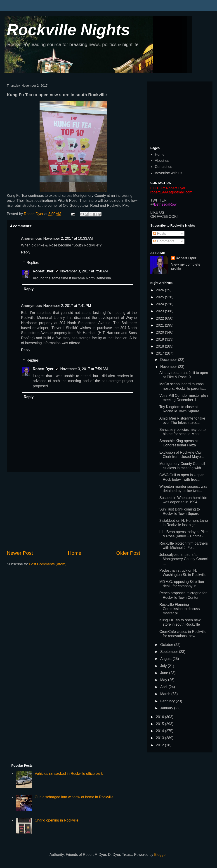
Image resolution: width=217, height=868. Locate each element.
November (169, 367)
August (166, 659)
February (168, 701)
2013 (160, 738)
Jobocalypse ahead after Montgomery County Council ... (184, 559)
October (167, 645)
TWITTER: (159, 200)
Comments (164, 241)
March (166, 694)
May (164, 680)
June (165, 673)
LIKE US (157, 212)
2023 (160, 311)
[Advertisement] (73, 511)
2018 (160, 346)
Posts (160, 233)
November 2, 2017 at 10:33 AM (68, 238)
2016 (160, 717)
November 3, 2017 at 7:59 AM (84, 369)
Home (75, 553)
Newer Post (20, 553)
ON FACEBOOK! (164, 217)
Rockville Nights (68, 30)
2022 (160, 318)
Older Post (128, 553)
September (170, 652)
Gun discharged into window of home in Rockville (74, 797)
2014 (160, 731)
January (167, 708)
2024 (160, 304)
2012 (160, 745)
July (164, 666)
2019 (160, 339)
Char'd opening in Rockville (56, 820)
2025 (160, 297)
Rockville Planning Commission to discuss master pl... (180, 609)
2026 (160, 290)
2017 (160, 353)
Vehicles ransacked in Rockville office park (69, 774)
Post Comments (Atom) (48, 564)
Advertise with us (169, 173)
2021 (160, 325)
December (169, 360)
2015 (160, 724)
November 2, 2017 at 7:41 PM (67, 306)
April (164, 687)
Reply (26, 252)
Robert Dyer (43, 271)
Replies (33, 263)
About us (162, 161)
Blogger (160, 855)
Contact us (163, 167)
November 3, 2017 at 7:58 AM (84, 271)
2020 (160, 332)
